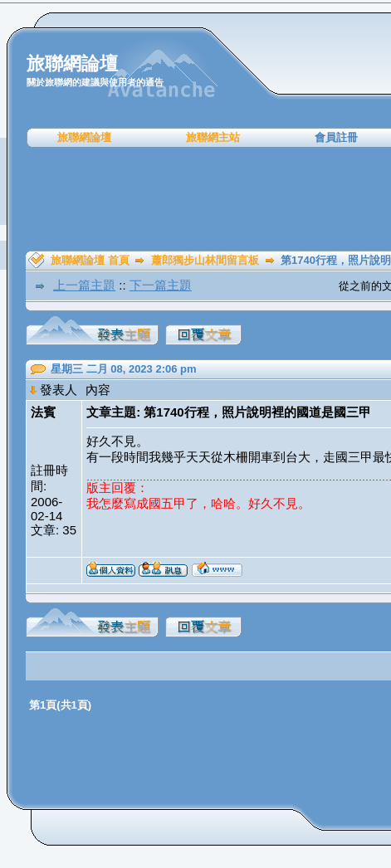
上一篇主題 (84, 285)
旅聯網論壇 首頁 (90, 260)
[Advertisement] (201, 199)
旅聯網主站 (213, 137)
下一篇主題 (161, 285)
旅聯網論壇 (84, 137)
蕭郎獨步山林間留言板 (205, 260)
